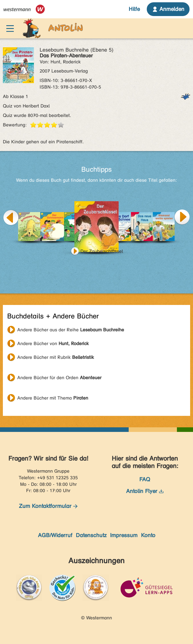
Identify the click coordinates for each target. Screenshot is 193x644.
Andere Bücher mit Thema (53, 398)
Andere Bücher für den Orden (59, 378)
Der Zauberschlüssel (102, 251)
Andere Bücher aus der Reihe (71, 330)
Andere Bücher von (53, 343)
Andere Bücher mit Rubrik (56, 357)
